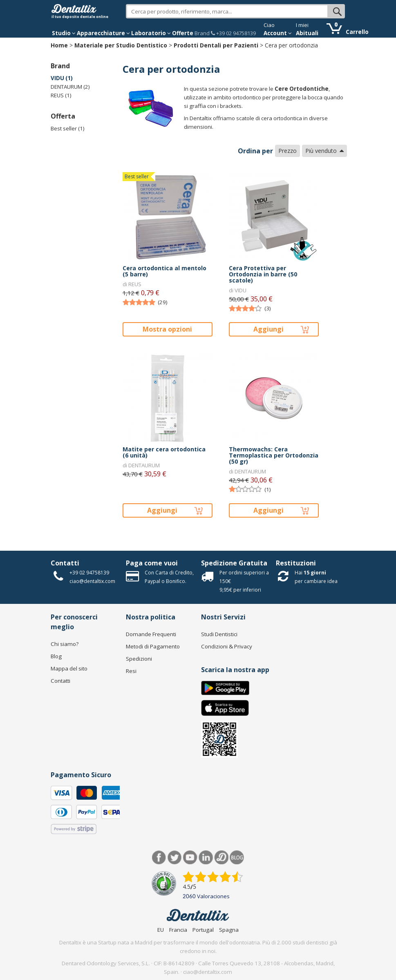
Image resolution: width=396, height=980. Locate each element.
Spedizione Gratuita (234, 563)
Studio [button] (64, 33)
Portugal (203, 930)
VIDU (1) (62, 78)
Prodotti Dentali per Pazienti (216, 45)
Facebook (159, 858)
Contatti (65, 563)
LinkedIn (206, 858)
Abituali (307, 33)
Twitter (175, 858)
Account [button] (278, 33)
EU (161, 930)
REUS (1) (61, 95)
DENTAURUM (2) (70, 87)
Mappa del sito (69, 668)
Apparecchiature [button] (103, 33)
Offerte (183, 33)
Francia (178, 930)
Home (59, 45)
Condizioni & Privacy (227, 646)
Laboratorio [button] (151, 33)
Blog (56, 656)
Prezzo (287, 151)
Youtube (190, 858)
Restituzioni (296, 563)
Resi (131, 671)
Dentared (221, 858)
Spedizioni (139, 659)
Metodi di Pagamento (153, 646)
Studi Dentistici (219, 634)
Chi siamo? (65, 644)
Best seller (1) (68, 128)
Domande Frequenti (151, 634)
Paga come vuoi (152, 563)
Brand (202, 33)
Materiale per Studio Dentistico (121, 45)
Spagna (229, 930)
